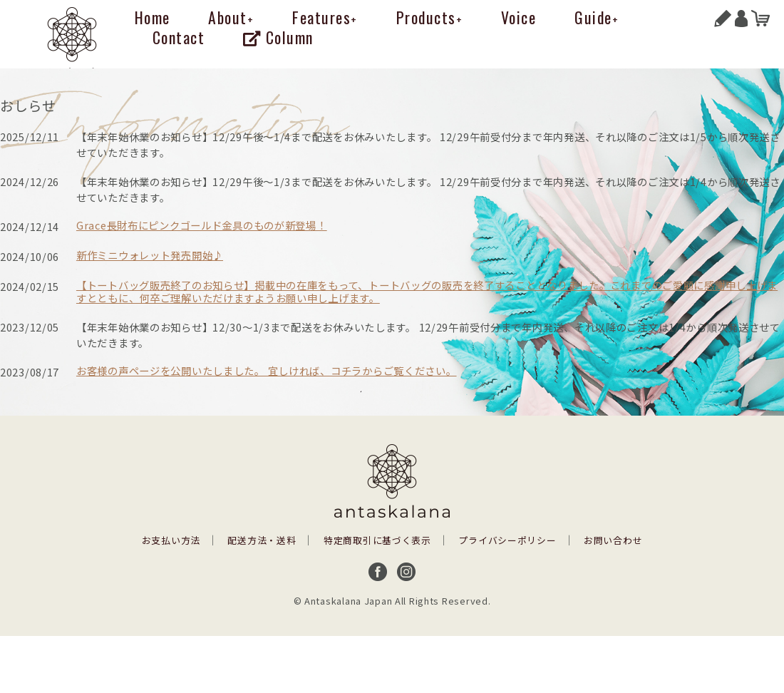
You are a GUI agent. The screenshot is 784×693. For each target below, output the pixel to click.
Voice (519, 17)
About (231, 17)
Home (153, 17)
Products (430, 17)
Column (278, 37)
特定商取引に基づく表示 (377, 540)
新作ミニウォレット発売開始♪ (150, 255)
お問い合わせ (613, 540)
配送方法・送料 (262, 540)
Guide (597, 17)
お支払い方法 (171, 540)
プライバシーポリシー (507, 540)
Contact (179, 37)
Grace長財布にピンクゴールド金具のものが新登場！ (202, 225)
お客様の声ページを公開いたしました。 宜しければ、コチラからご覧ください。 (267, 370)
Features (325, 17)
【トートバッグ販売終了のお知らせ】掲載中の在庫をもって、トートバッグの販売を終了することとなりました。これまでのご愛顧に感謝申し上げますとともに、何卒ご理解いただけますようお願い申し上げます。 (427, 292)
